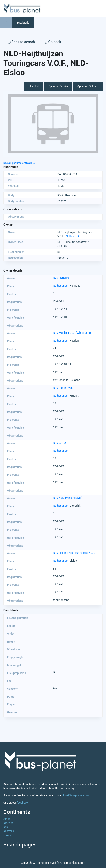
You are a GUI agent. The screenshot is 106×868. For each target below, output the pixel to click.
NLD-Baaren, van (63, 388)
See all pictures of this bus (19, 163)
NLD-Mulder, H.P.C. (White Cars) (72, 333)
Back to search (21, 42)
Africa (7, 819)
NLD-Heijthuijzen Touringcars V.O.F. (74, 553)
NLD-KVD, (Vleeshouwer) (68, 498)
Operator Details (58, 86)
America (8, 823)
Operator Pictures (88, 86)
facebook (23, 803)
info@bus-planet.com (76, 795)
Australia (9, 831)
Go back (53, 42)
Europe (7, 835)
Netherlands (73, 236)
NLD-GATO (59, 443)
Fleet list (34, 86)
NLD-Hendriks (61, 278)
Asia (6, 827)
